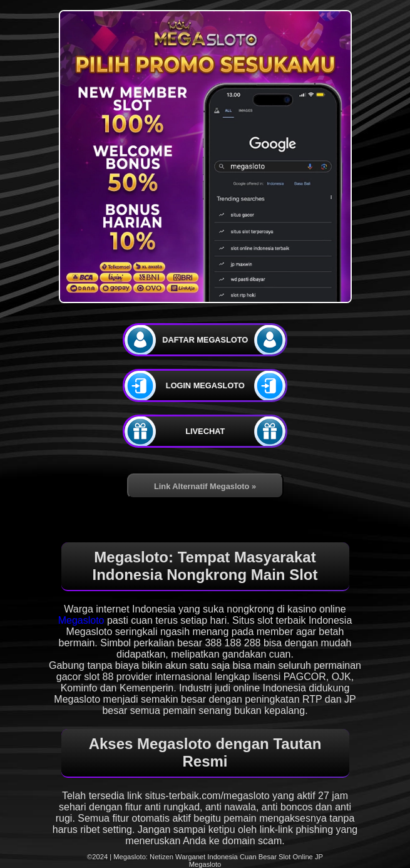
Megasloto (81, 620)
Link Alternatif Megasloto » (205, 486)
